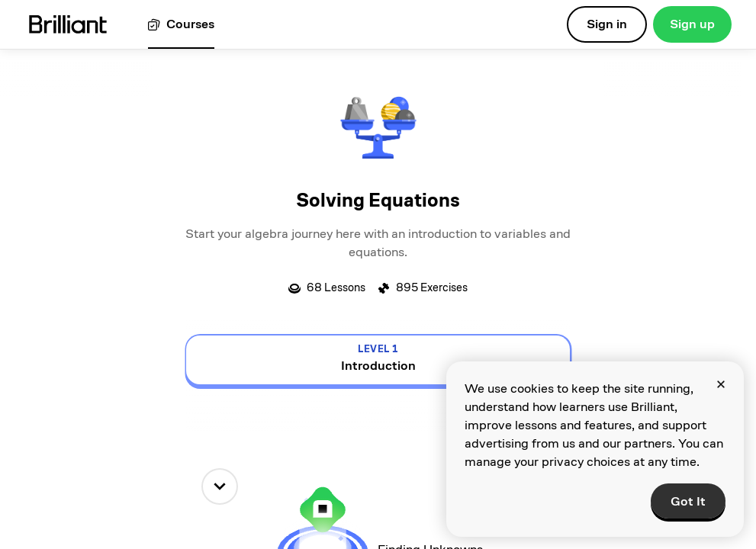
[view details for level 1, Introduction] (378, 360)
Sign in (607, 24)
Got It (688, 501)
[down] (220, 486)
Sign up (692, 24)
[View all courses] (181, 25)
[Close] (721, 384)
